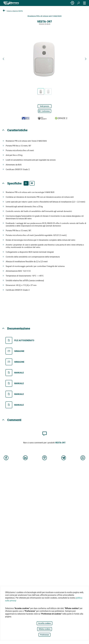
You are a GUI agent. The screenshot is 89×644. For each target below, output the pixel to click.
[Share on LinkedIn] (25, 458)
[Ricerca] (78, 3)
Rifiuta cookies (45, 629)
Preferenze (44, 635)
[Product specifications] (32, 183)
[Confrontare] (45, 111)
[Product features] (26, 183)
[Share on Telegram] (64, 458)
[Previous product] (3, 59)
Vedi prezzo (44, 106)
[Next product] (86, 59)
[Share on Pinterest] (45, 458)
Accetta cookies (44, 623)
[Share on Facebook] (6, 458)
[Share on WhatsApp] (83, 458)
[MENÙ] (85, 3)
